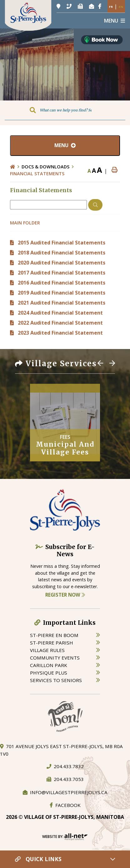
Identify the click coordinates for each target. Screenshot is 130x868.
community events (55, 658)
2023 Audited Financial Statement (60, 333)
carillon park (49, 665)
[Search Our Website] (65, 110)
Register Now (65, 595)
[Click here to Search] (95, 205)
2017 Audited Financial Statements (62, 273)
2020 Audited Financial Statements (62, 263)
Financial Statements (37, 174)
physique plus (49, 673)
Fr (111, 7)
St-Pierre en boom (54, 635)
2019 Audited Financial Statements (62, 293)
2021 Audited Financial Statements (62, 303)
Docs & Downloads (45, 167)
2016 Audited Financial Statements (62, 283)
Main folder (25, 223)
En (121, 7)
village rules (47, 650)
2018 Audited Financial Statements (62, 253)
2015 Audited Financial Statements (62, 243)
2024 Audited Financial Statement (60, 313)
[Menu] (115, 21)
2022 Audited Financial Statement (60, 323)
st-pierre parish (52, 643)
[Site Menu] (65, 146)
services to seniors (56, 680)
